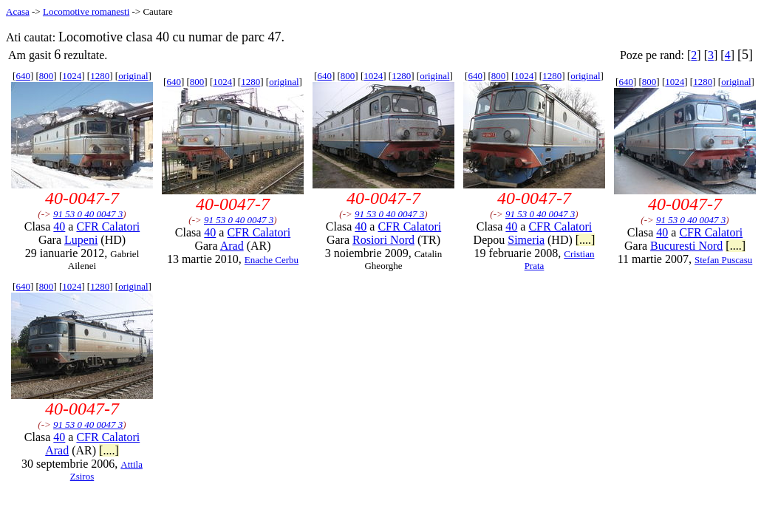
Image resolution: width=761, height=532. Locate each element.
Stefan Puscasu (723, 260)
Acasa (18, 11)
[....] (586, 240)
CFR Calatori (108, 226)
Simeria (526, 240)
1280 (100, 76)
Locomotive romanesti (86, 11)
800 (47, 76)
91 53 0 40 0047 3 (88, 214)
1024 (72, 76)
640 (23, 76)
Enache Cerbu (272, 260)
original (133, 76)
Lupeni (81, 240)
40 (59, 226)
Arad (232, 246)
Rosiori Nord (383, 240)
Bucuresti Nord (686, 246)
